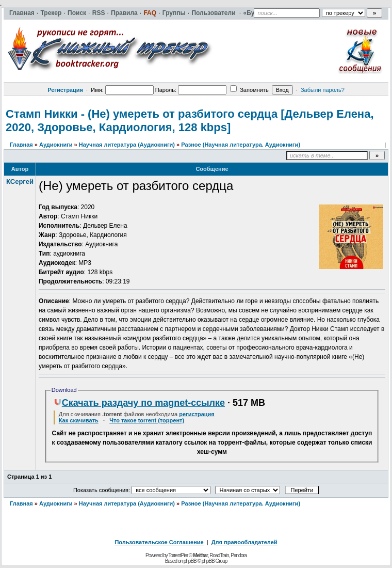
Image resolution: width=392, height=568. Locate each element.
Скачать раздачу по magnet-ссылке (139, 403)
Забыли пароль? (323, 90)
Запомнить (249, 90)
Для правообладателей (244, 542)
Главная (21, 145)
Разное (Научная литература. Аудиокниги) (241, 145)
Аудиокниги (56, 145)
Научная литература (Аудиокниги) (127, 145)
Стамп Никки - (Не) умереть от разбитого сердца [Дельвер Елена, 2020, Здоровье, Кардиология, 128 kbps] (190, 121)
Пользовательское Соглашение (159, 542)
